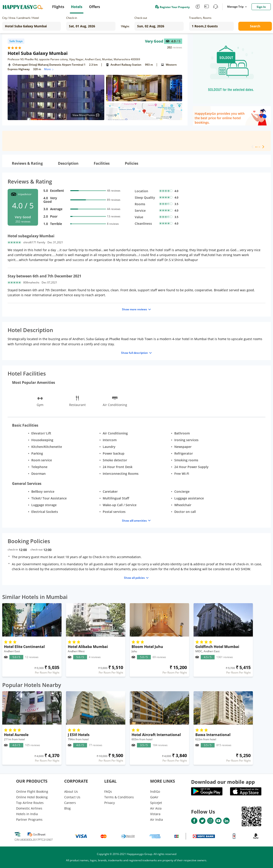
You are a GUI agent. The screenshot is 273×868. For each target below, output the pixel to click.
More (49, 69)
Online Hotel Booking (32, 797)
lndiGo (155, 791)
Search (255, 26)
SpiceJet (156, 803)
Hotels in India (27, 814)
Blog (67, 808)
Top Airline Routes (30, 803)
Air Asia (156, 808)
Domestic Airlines (29, 808)
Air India (157, 819)
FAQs (108, 791)
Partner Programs (29, 819)
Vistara (155, 814)
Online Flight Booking (32, 791)
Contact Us (72, 797)
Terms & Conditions (119, 797)
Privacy (110, 803)
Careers (70, 803)
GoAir (154, 797)
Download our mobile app (223, 782)
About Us (71, 791)
